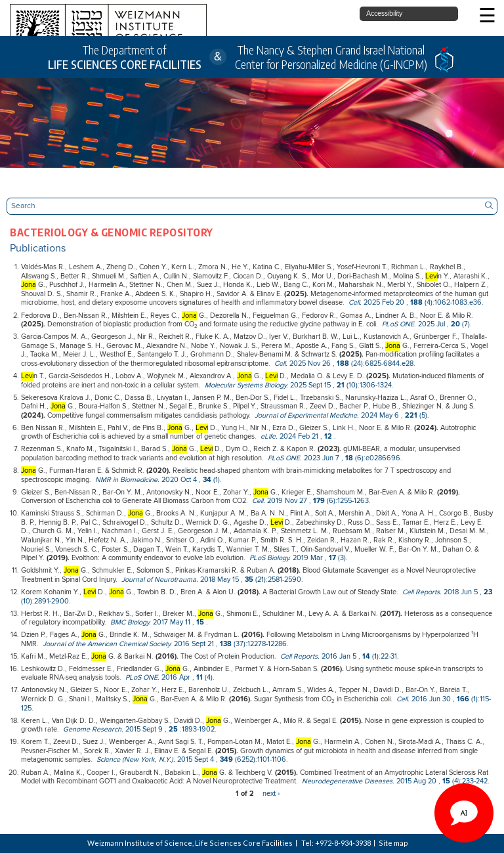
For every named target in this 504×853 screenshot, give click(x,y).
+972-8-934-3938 (343, 843)
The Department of (125, 57)
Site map (393, 843)
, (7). (427, 324)
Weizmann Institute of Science (140, 843)
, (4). (170, 678)
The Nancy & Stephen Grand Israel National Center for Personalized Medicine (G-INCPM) (331, 57)
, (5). (342, 416)
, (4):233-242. (396, 781)
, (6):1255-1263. (311, 501)
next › (271, 794)
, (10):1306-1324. (299, 385)
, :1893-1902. (140, 730)
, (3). (299, 558)
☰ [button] (487, 17)
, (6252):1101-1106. (192, 760)
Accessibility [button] (384, 14)
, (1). (158, 480)
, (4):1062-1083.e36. (416, 303)
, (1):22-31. (340, 657)
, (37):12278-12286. (166, 644)
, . (298, 437)
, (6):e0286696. (335, 458)
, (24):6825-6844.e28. (345, 364)
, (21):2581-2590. (212, 580)
